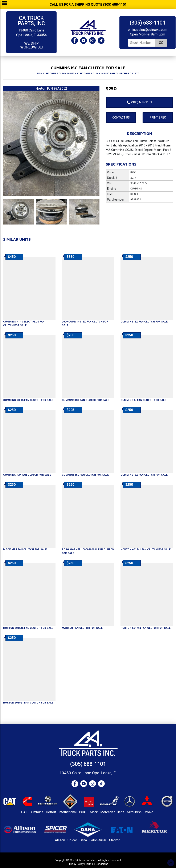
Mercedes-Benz (112, 812)
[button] (5, 212)
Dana (83, 840)
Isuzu (83, 812)
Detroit (51, 812)
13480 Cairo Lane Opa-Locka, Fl (88, 773)
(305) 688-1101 (148, 23)
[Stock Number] (142, 43)
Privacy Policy (76, 864)
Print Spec (158, 117)
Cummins (36, 812)
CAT (24, 812)
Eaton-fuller (98, 840)
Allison (60, 840)
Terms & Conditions (97, 864)
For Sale (144, 322)
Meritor (114, 840)
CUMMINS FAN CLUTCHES (74, 73)
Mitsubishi (135, 812)
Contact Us (121, 117)
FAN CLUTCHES (47, 73)
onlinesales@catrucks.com (148, 30)
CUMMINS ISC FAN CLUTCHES (111, 73)
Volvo (149, 812)
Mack (94, 812)
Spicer (72, 840)
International (67, 812)
